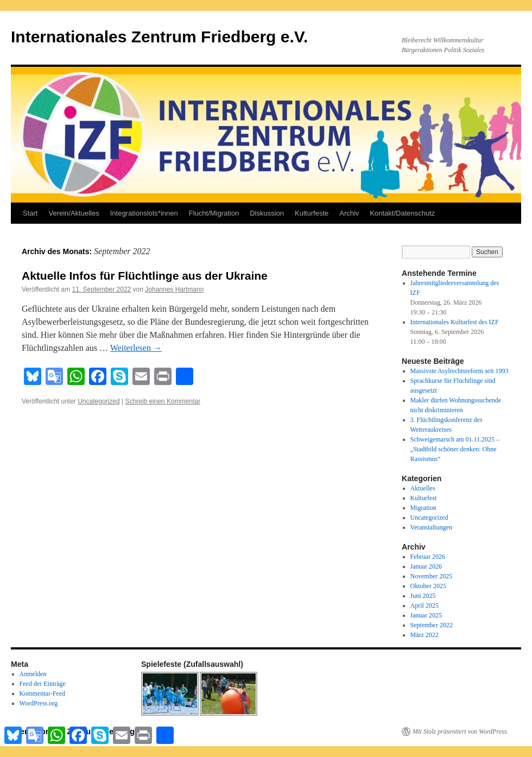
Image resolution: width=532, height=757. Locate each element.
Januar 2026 (426, 566)
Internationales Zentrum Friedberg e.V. (159, 37)
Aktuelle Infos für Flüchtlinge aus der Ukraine (145, 276)
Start (30, 213)
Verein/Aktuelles (74, 213)
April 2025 (425, 605)
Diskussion (267, 213)
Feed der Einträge (43, 684)
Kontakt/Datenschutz (402, 213)
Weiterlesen (136, 348)
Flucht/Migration (214, 213)
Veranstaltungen (431, 527)
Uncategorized (99, 401)
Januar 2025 (426, 615)
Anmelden (33, 674)
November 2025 (432, 576)
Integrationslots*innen (144, 213)
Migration (423, 508)
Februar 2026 (428, 557)
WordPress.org (39, 703)
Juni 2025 (423, 596)
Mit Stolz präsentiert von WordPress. (460, 731)
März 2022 (425, 635)
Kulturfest (424, 498)
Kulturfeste (312, 213)
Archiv (349, 213)
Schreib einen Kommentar (163, 401)
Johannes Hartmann (174, 289)
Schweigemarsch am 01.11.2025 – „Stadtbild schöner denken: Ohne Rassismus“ (455, 449)
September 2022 (432, 625)
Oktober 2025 (428, 586)
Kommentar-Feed (42, 693)
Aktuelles (423, 488)
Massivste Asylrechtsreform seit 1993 (460, 371)
